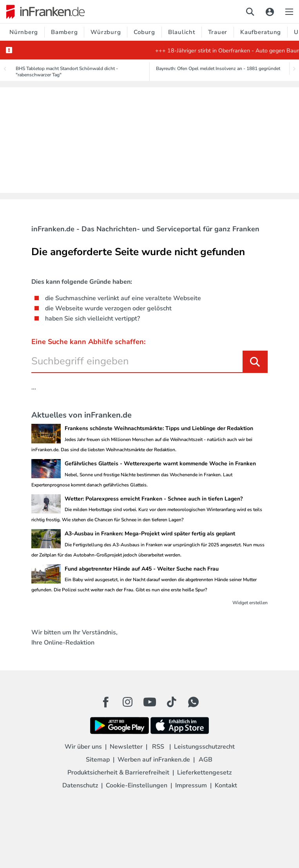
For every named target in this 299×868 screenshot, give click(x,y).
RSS (158, 747)
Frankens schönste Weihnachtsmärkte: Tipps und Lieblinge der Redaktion (159, 428)
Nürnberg (24, 32)
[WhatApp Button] (194, 702)
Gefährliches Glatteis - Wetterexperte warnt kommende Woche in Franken (160, 464)
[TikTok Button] (172, 702)
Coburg (144, 32)
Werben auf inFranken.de (154, 760)
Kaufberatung (261, 32)
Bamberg (64, 32)
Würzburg (106, 32)
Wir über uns (83, 747)
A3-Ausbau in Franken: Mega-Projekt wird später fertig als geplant (150, 534)
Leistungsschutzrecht (204, 747)
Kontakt (226, 785)
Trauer (218, 32)
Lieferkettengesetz (204, 773)
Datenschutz (80, 785)
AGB (206, 760)
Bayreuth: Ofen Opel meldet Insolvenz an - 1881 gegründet (218, 68)
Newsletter (126, 747)
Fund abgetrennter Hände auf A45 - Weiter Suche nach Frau (142, 569)
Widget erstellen (250, 603)
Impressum (191, 785)
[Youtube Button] (150, 702)
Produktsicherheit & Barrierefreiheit (118, 773)
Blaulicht (182, 32)
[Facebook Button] (106, 702)
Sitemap (98, 760)
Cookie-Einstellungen (137, 785)
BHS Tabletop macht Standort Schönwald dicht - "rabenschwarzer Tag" (67, 72)
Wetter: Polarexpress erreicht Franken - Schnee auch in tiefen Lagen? (154, 499)
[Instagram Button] (128, 704)
